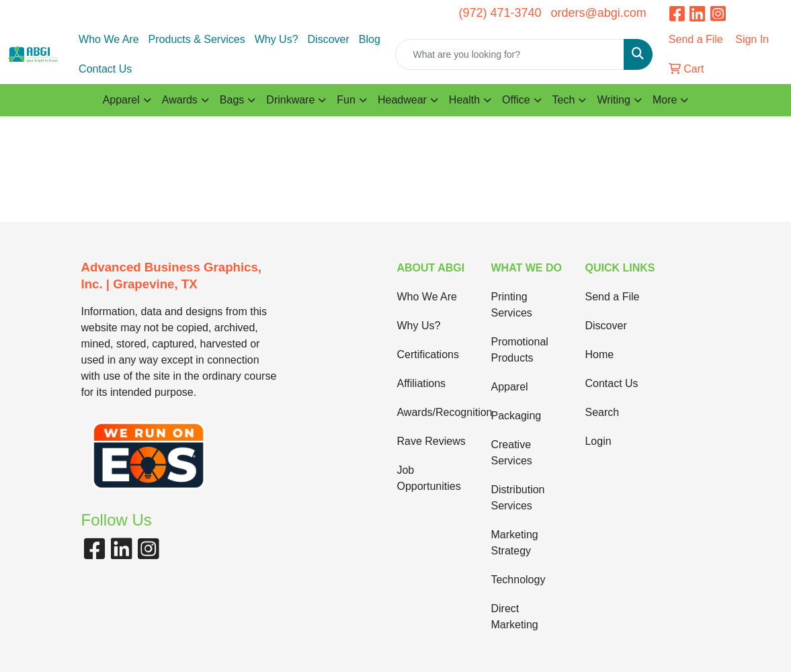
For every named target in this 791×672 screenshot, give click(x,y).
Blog (370, 39)
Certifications (427, 354)
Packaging (516, 416)
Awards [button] (180, 100)
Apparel (509, 387)
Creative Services (511, 453)
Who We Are (109, 39)
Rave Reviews (431, 441)
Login (598, 441)
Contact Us (105, 69)
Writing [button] (614, 100)
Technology (518, 580)
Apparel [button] (121, 100)
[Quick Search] (509, 54)
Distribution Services (517, 498)
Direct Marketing (514, 617)
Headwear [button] (402, 100)
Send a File (612, 297)
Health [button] (464, 100)
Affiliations (421, 383)
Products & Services (197, 39)
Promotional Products (519, 350)
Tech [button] (564, 100)
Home (599, 354)
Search (602, 412)
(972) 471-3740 (500, 13)
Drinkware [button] (290, 100)
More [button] (665, 100)
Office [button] (516, 100)
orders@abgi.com (598, 13)
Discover (329, 39)
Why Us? (277, 39)
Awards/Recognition (435, 412)
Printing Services (511, 305)
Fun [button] (346, 100)
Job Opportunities (428, 478)
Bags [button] (232, 100)
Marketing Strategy (514, 543)
